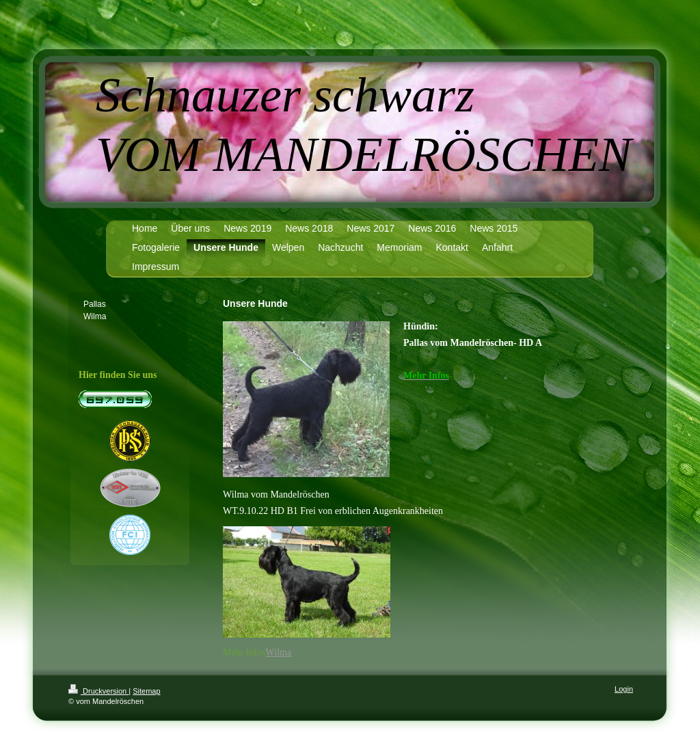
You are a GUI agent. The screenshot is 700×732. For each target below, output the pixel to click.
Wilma (279, 652)
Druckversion (98, 691)
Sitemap (146, 691)
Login (624, 689)
